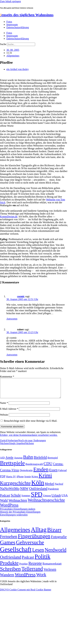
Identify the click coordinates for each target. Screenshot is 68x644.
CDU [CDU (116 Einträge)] (48, 467)
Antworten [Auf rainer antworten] (12, 355)
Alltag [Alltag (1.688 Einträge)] (39, 533)
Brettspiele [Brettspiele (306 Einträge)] (12, 467)
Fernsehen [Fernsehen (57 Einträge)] (9, 540)
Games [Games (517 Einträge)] (8, 546)
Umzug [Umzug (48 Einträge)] (47, 499)
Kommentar (7, 377)
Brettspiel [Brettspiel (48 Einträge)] (53, 462)
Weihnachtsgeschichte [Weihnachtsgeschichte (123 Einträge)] (46, 504)
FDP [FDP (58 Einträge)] (3, 480)
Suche (3, 44)
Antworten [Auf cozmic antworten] (12, 319)
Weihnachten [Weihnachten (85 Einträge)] (18, 504)
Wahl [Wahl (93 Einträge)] (4, 504)
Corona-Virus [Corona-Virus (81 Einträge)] (10, 474)
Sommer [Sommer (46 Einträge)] (26, 499)
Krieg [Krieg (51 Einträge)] (35, 480)
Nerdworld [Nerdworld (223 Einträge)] (55, 554)
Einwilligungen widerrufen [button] (14, 519)
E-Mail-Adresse (9, 413)
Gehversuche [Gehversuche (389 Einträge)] (30, 546)
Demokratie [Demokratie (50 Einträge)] (26, 474)
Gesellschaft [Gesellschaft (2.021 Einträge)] (16, 553)
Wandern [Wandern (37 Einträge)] (7, 579)
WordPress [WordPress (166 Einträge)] (25, 578)
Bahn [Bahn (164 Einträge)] (28, 461)
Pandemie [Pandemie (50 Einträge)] (53, 493)
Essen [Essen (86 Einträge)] (53, 474)
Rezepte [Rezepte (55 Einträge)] (35, 567)
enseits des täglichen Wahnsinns (27, 15)
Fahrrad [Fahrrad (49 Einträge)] (62, 474)
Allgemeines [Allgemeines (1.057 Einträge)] (15, 534)
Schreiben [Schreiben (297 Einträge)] (10, 573)
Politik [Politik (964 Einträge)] (43, 560)
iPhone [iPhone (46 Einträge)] (20, 480)
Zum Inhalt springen (10, 1)
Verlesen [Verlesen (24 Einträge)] (50, 573)
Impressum (12, 25)
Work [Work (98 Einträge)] (41, 578)
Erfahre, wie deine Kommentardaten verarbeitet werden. (29, 439)
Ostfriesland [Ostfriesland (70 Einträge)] (11, 561)
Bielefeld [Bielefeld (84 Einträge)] (40, 461)
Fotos (9, 22)
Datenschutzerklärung (18, 27)
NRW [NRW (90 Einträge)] (24, 492)
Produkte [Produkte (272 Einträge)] (9, 567)
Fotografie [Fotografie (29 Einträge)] (59, 540)
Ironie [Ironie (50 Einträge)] (28, 480)
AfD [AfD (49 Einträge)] (2, 462)
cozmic (21, 296)
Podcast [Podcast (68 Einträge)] (5, 499)
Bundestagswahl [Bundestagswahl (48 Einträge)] (34, 468)
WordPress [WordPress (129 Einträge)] (9, 509)
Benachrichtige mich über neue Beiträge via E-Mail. (31, 425)
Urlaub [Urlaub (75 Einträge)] (56, 499)
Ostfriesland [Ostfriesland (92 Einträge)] (38, 492)
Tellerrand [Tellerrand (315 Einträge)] (32, 573)
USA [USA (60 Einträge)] (65, 499)
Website (4, 419)
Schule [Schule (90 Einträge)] (16, 499)
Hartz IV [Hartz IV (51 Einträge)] (11, 480)
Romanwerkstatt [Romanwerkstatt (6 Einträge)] (52, 567)
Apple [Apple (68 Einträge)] (9, 461)
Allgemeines (13, 56)
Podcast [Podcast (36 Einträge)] (28, 561)
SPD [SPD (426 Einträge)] (37, 498)
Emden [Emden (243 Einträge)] (41, 473)
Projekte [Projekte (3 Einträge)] (24, 568)
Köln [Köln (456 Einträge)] (38, 486)
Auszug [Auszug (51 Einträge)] (18, 461)
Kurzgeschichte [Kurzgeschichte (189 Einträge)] (15, 487)
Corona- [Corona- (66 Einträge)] (58, 468)
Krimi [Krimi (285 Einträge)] (45, 479)
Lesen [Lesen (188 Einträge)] (38, 554)
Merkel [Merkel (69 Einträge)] (49, 487)
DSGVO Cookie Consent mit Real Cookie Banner (26, 593)
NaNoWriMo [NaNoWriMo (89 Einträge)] (10, 492)
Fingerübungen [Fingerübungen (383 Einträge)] (34, 540)
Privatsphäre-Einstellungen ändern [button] (18, 513)
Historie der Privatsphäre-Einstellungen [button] (20, 516)
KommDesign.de (9, 217)
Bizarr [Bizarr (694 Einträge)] (54, 534)
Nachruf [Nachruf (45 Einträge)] (59, 488)
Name (4, 407)
